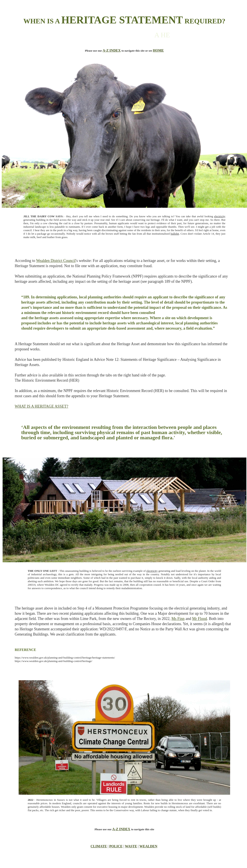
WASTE (131, 846)
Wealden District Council (56, 261)
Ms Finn (178, 619)
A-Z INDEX (112, 50)
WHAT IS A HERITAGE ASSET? (41, 406)
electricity (220, 216)
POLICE (116, 846)
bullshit (175, 234)
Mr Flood (200, 619)
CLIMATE (99, 846)
